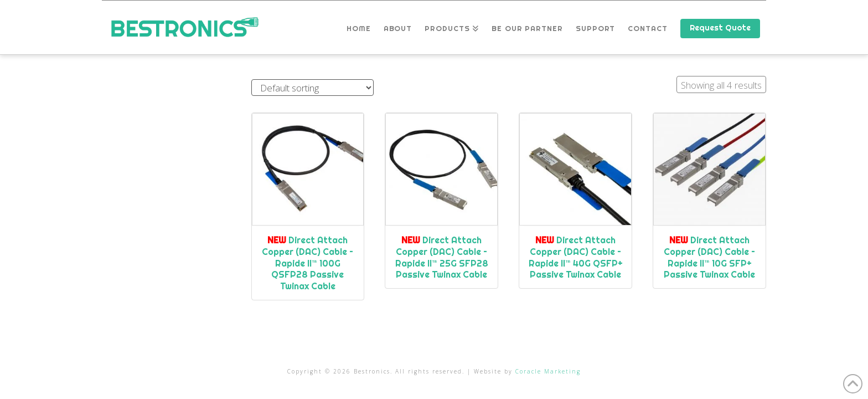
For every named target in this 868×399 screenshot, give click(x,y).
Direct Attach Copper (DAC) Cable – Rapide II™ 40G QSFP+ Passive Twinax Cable (576, 257)
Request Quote (720, 28)
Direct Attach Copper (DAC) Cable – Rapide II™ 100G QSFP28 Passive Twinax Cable (308, 263)
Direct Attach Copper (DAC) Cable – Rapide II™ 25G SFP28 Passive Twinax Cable (442, 257)
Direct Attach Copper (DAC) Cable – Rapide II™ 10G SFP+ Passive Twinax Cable (709, 257)
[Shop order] (312, 88)
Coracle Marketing (548, 371)
